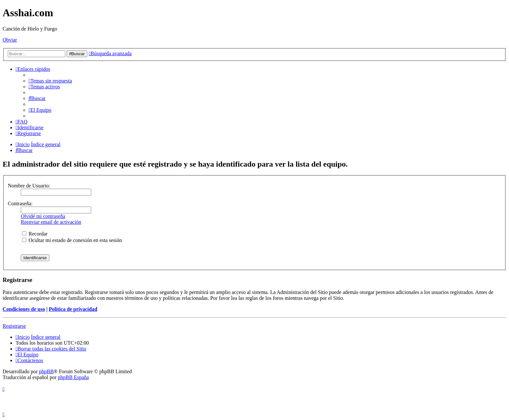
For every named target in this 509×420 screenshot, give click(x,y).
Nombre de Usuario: (29, 186)
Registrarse (14, 326)
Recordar (35, 234)
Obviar (10, 40)
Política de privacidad (73, 309)
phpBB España (73, 377)
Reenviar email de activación (51, 222)
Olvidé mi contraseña (43, 216)
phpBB (46, 371)
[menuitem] (50, 81)
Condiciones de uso (24, 309)
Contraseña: (20, 204)
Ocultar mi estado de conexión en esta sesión (72, 240)
